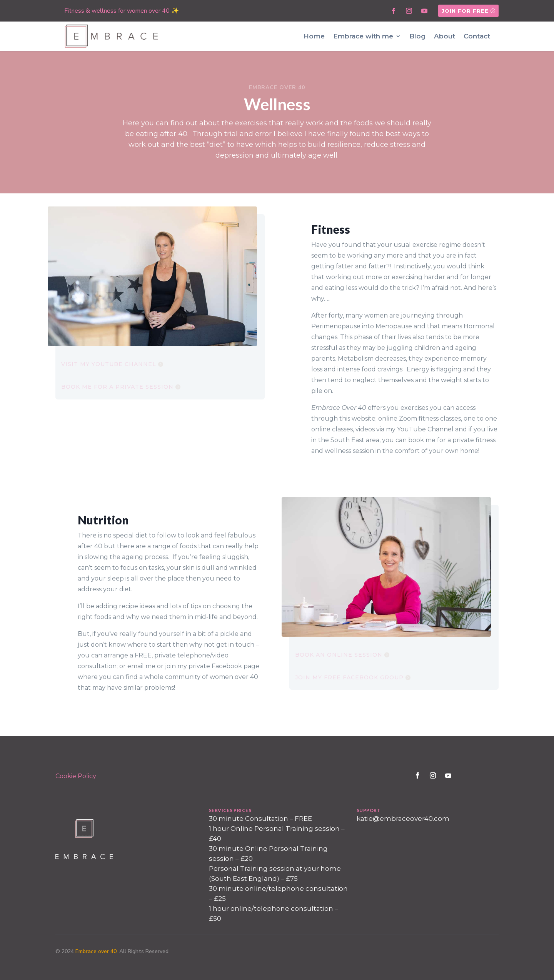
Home (314, 36)
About (445, 36)
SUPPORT (369, 810)
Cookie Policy (76, 776)
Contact (477, 36)
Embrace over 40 (96, 951)
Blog (417, 36)
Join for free (465, 11)
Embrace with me (363, 36)
